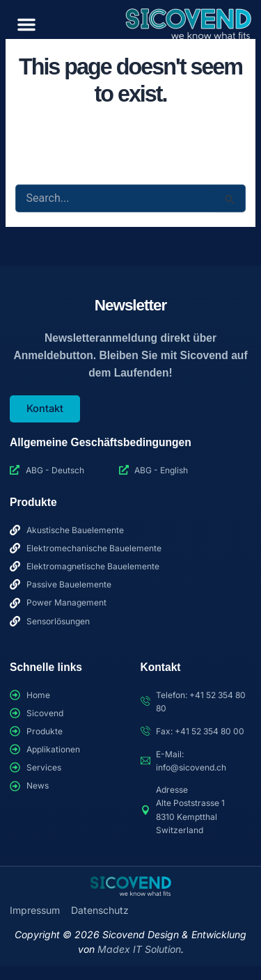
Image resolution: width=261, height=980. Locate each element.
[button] (26, 24)
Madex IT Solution (139, 949)
